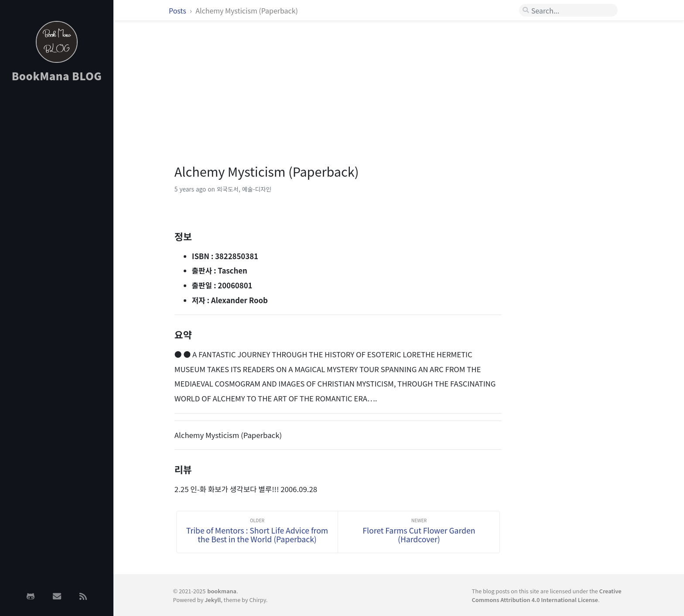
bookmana (222, 591)
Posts (178, 10)
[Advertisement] (57, 228)
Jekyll (213, 600)
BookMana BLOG (57, 76)
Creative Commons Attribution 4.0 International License (547, 595)
